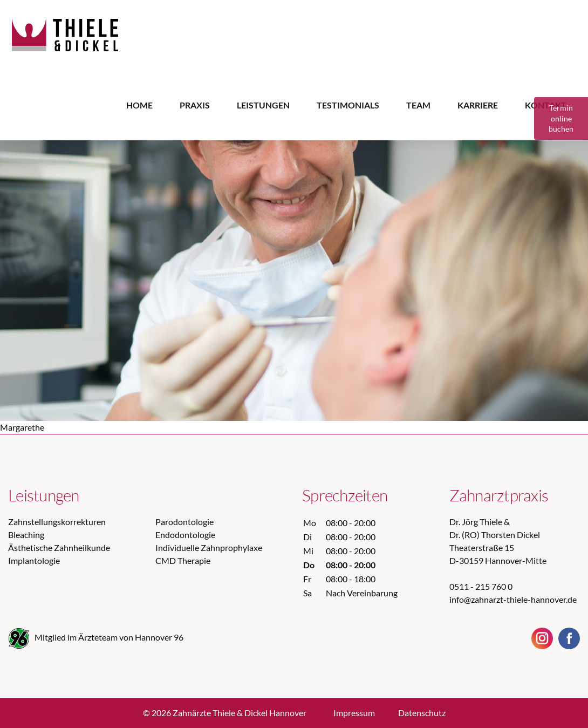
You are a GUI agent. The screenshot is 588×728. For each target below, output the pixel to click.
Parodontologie (184, 522)
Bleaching (26, 535)
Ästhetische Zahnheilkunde (59, 547)
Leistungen (263, 105)
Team (418, 105)
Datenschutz (422, 713)
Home (139, 105)
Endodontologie (185, 535)
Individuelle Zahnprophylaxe (209, 547)
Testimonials (348, 105)
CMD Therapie (183, 560)
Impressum (354, 713)
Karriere (478, 105)
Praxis (195, 105)
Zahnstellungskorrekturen (57, 522)
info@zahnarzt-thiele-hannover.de (513, 599)
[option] (294, 246)
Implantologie (34, 560)
